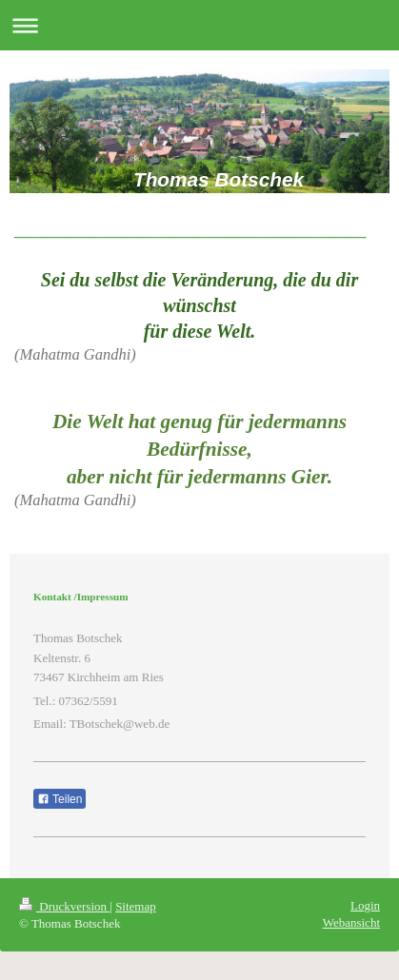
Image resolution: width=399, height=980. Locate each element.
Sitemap (136, 906)
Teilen (60, 799)
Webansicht (351, 922)
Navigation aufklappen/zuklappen (199, 25)
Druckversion (64, 906)
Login (365, 905)
